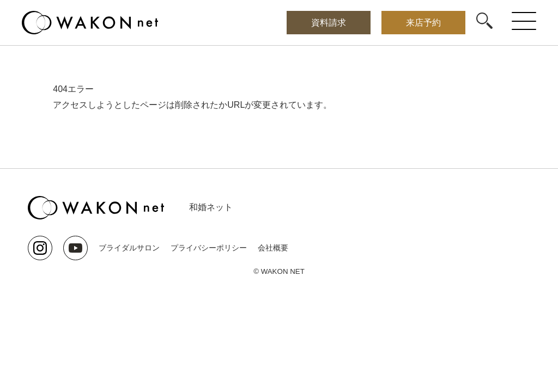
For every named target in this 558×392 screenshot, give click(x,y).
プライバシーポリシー (209, 248)
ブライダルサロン (129, 248)
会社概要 (273, 248)
